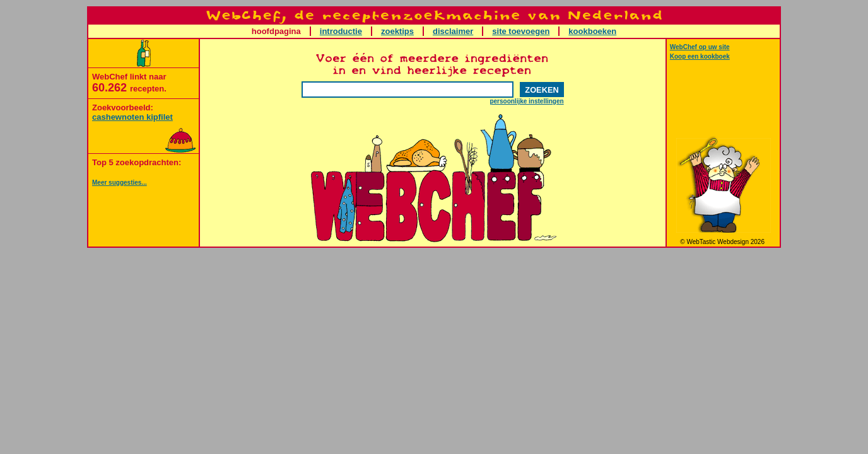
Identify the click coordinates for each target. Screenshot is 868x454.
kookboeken (592, 31)
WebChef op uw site (700, 47)
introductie (341, 31)
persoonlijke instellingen (526, 101)
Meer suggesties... (120, 183)
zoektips (397, 31)
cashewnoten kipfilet (132, 117)
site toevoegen (521, 31)
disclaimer (453, 31)
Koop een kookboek (700, 56)
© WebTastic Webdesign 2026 (723, 242)
